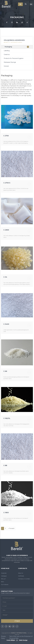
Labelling (7, 51)
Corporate (4, 573)
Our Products (5, 584)
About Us (21, 573)
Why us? (3, 579)
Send (17, 621)
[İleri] (11, 528)
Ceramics (7, 54)
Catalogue (4, 576)
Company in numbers (24, 579)
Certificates (21, 576)
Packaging (8, 47)
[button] (26, 4)
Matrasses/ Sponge (10, 62)
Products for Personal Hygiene (14, 58)
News (2, 582)
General (6, 66)
